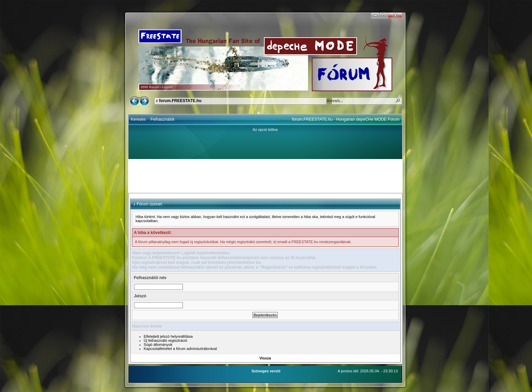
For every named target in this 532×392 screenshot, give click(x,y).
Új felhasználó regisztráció (166, 340)
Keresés (138, 119)
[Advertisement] (265, 176)
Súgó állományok (158, 345)
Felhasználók (163, 119)
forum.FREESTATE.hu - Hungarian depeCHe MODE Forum (346, 119)
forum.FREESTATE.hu (180, 101)
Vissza (265, 358)
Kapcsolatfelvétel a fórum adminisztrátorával (180, 349)
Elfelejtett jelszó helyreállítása (168, 336)
